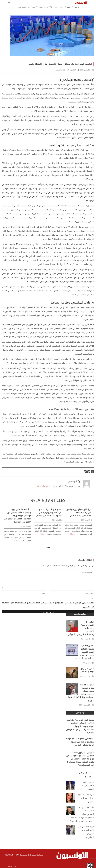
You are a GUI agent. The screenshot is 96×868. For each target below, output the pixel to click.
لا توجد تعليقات (60, 70)
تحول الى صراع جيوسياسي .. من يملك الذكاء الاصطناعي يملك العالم (79, 539)
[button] (8, 2)
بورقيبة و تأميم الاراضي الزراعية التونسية (88, 786)
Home (76, 7)
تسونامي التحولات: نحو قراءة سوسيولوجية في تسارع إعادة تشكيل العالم (49, 539)
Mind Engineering (12, 855)
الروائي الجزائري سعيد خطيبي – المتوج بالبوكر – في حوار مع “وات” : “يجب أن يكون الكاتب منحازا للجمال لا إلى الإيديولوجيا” (80, 768)
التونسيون (73, 70)
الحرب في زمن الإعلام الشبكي (87, 677)
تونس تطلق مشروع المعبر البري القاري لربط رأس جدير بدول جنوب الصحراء (85, 663)
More (16, 567)
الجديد (69, 7)
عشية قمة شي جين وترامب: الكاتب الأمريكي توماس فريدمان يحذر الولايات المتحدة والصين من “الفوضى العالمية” (17, 542)
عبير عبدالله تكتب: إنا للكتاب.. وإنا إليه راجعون (86, 798)
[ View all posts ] (43, 494)
